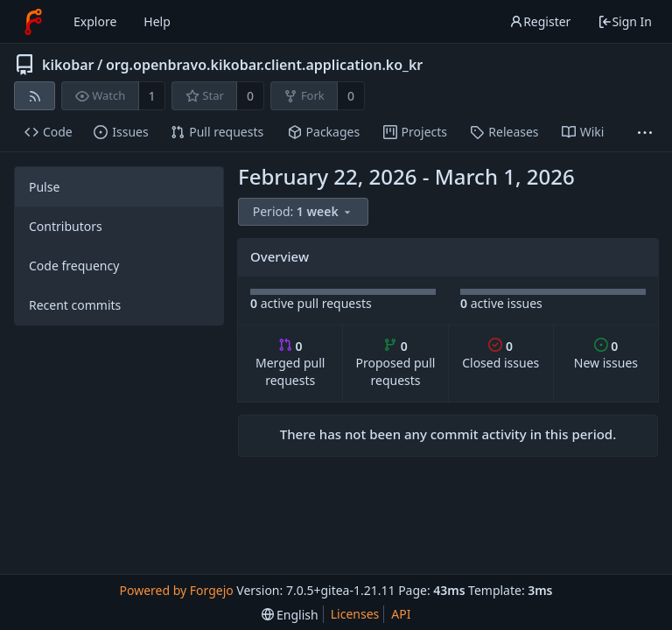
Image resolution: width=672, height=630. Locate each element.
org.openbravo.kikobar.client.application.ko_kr (264, 65)
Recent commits (75, 305)
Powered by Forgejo (176, 590)
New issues (606, 355)
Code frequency (74, 266)
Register (540, 21)
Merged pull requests (290, 364)
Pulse (44, 187)
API (401, 614)
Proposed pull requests (396, 364)
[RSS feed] (35, 96)
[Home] (33, 22)
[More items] (645, 133)
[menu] (304, 212)
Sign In (625, 21)
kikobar (68, 65)
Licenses (355, 614)
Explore (95, 21)
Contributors (66, 226)
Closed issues (500, 355)
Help (157, 21)
